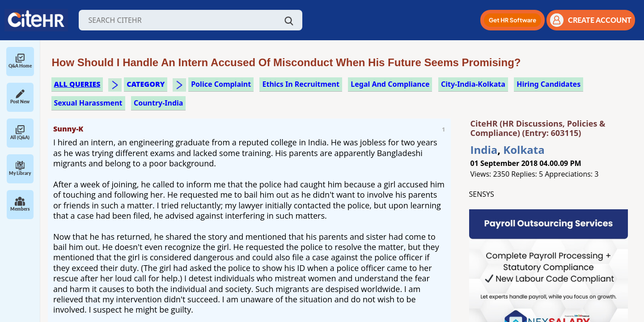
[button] (513, 20)
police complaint (221, 84)
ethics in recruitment (301, 84)
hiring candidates (549, 84)
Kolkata (524, 150)
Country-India (159, 103)
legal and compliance (390, 84)
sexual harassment (88, 103)
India (484, 150)
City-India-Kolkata (473, 84)
